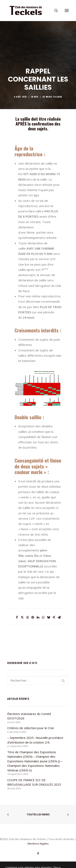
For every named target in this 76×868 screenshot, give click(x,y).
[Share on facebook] (17, 617)
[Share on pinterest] (33, 617)
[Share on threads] (28, 617)
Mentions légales (38, 844)
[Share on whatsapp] (43, 617)
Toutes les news (38, 814)
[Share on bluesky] (49, 617)
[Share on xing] (54, 617)
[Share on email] (59, 617)
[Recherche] (54, 11)
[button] (67, 11)
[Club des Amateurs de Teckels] (26, 11)
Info (36, 97)
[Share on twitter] (22, 617)
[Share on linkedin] (38, 617)
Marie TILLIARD (54, 97)
